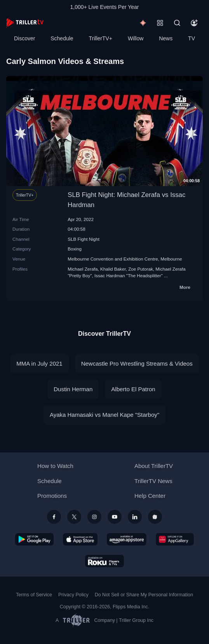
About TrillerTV (154, 466)
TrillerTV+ (101, 38)
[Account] (194, 23)
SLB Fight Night (84, 239)
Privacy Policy (73, 595)
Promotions (52, 496)
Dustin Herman (73, 389)
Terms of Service (34, 595)
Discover (24, 38)
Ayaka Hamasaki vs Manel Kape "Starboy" (104, 415)
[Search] (177, 23)
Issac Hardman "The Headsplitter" (129, 275)
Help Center (150, 496)
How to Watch (55, 466)
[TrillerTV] (25, 23)
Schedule (62, 38)
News (166, 38)
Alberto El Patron (133, 389)
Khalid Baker (113, 269)
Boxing (75, 249)
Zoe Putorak (141, 269)
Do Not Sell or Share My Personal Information (144, 595)
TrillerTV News (153, 481)
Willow (136, 38)
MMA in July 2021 (39, 363)
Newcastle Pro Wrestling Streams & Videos (137, 363)
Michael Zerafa (83, 269)
